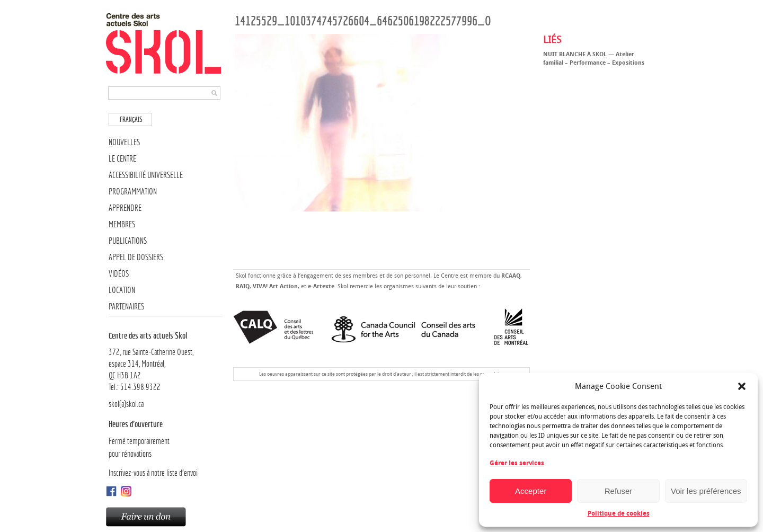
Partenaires (126, 307)
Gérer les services (517, 463)
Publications (128, 241)
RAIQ (243, 286)
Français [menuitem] (131, 119)
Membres (122, 224)
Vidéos (119, 274)
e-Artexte (321, 286)
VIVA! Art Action (275, 286)
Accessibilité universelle (146, 175)
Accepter (531, 491)
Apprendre (125, 208)
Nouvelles (124, 142)
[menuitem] (130, 119)
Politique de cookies (619, 513)
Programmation (133, 192)
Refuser (619, 491)
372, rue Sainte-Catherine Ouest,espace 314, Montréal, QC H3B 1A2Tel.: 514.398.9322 (166, 361)
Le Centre (122, 159)
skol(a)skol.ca (126, 404)
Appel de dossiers (136, 257)
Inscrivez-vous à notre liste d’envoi (153, 473)
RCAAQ (511, 276)
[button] (742, 386)
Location (122, 290)
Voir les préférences (706, 491)
